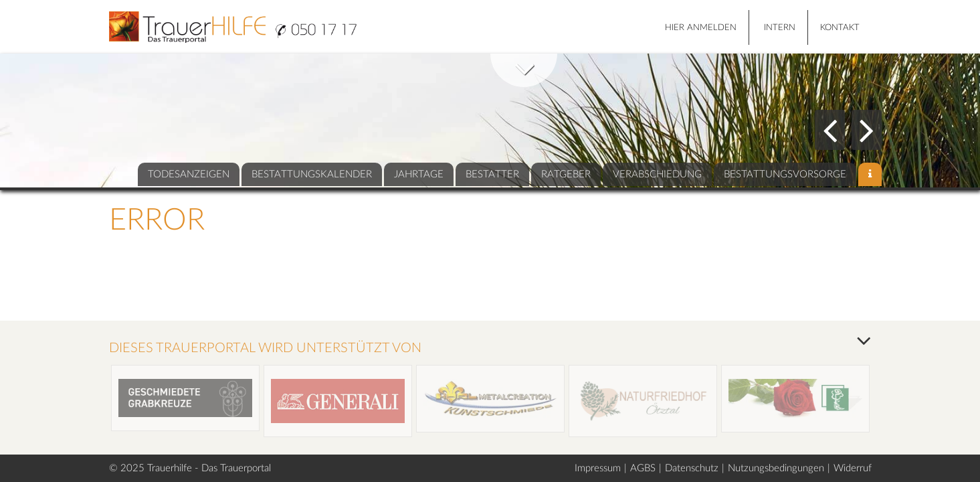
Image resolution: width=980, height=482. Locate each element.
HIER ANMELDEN (701, 28)
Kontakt (840, 28)
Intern (780, 28)
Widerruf (853, 468)
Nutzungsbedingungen (776, 468)
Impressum (598, 468)
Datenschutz (692, 468)
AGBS (643, 468)
